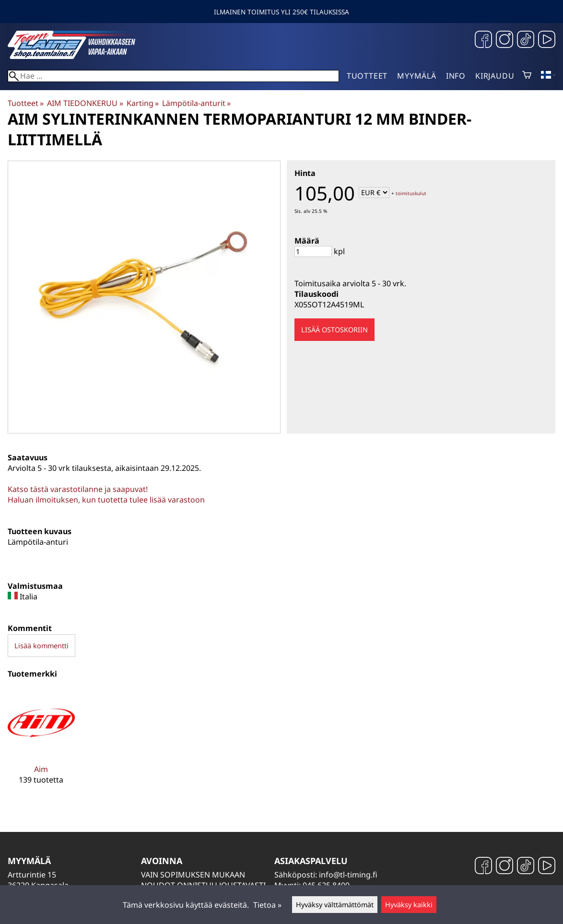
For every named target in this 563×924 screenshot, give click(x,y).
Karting (143, 103)
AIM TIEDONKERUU (85, 103)
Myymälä (417, 76)
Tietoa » (267, 905)
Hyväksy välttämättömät (335, 905)
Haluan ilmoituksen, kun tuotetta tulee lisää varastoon (106, 500)
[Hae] (173, 76)
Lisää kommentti (41, 646)
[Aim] (41, 744)
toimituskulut (411, 193)
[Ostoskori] (527, 76)
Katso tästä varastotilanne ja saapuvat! (78, 489)
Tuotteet (367, 76)
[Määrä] (313, 251)
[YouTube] (547, 41)
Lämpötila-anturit (196, 103)
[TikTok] (526, 41)
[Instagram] (504, 41)
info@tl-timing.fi (348, 875)
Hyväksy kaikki (409, 905)
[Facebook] (483, 41)
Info (456, 76)
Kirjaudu (495, 76)
